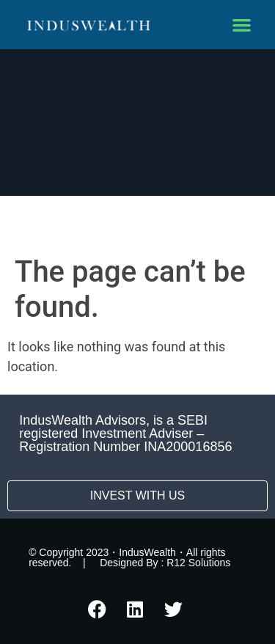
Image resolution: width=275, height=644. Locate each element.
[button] (242, 25)
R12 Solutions (198, 563)
